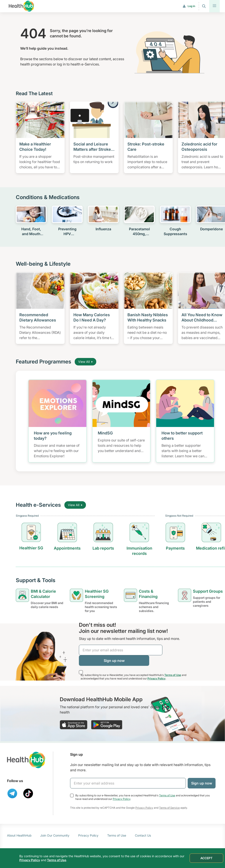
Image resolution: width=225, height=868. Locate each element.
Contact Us (143, 835)
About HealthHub (19, 835)
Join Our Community (55, 835)
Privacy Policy (156, 678)
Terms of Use (173, 675)
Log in (191, 6)
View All (85, 362)
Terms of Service (169, 808)
